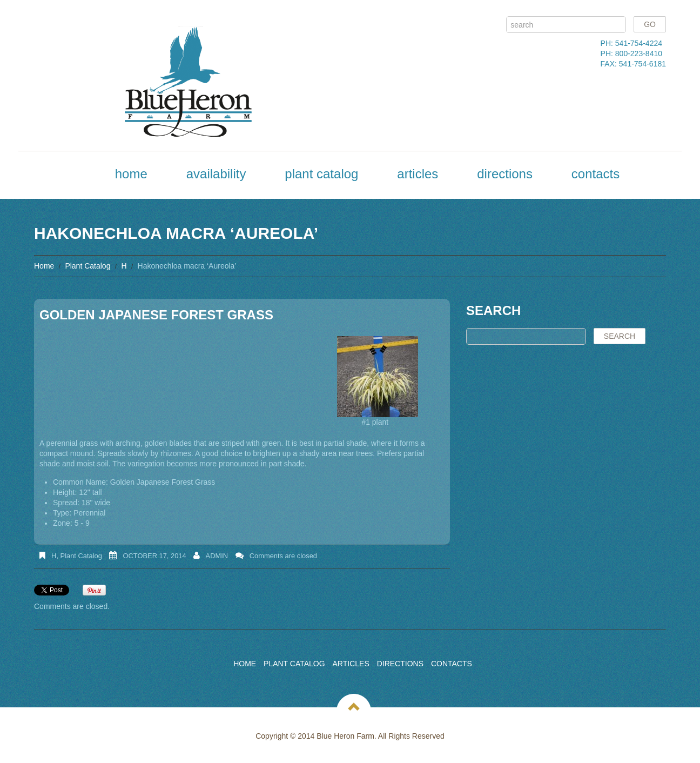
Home (131, 174)
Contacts (595, 174)
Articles (418, 174)
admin (217, 556)
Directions (505, 174)
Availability (216, 174)
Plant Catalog (321, 174)
